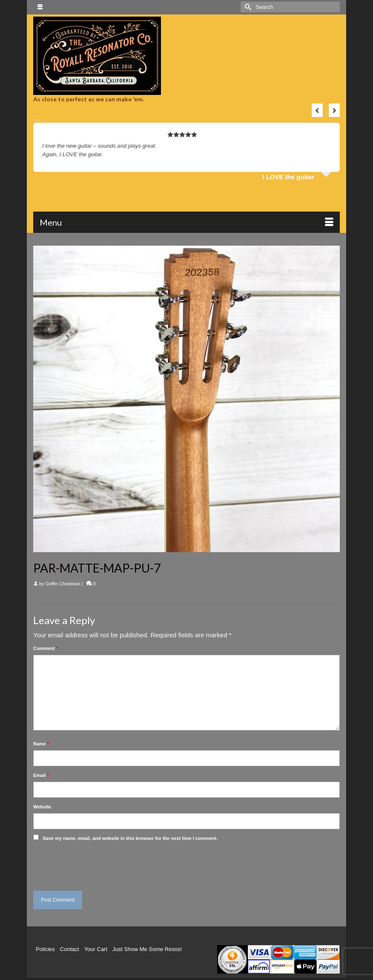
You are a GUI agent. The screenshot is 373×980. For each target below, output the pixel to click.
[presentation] (92, 864)
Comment (46, 648)
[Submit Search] (247, 7)
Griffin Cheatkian (63, 584)
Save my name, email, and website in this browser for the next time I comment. (130, 838)
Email (41, 775)
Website (42, 807)
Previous (317, 110)
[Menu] (186, 222)
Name (41, 744)
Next (334, 110)
